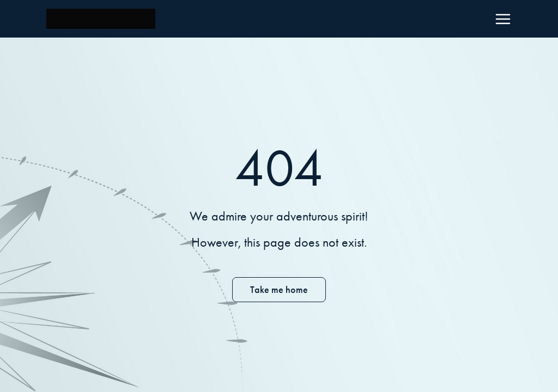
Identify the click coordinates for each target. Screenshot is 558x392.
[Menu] (503, 19)
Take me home (279, 290)
